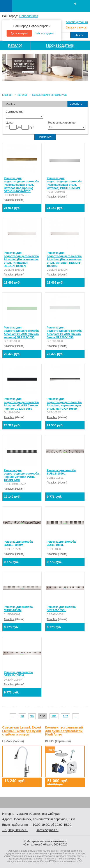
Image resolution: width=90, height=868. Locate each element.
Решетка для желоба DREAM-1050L (61, 609)
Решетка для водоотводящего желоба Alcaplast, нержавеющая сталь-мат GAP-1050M (64, 404)
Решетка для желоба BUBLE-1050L (61, 472)
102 (65, 716)
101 (54, 716)
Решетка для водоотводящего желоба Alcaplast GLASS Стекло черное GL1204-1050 (21, 404)
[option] (45, 67)
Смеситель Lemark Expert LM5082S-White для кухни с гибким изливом (22, 731)
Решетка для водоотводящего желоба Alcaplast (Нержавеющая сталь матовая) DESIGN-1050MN (64, 259)
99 (32, 716)
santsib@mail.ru (77, 22)
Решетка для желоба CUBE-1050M (18, 609)
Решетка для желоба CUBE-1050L (61, 543)
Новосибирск (29, 16)
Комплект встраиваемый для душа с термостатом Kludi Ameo (64, 731)
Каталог (22, 95)
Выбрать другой (44, 33)
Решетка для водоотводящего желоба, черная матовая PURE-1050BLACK (22, 475)
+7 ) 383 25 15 (15, 830)
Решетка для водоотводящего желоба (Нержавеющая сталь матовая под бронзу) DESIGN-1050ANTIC (21, 185)
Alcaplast (9, 200)
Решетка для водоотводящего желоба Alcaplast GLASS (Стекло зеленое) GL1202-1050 (21, 332)
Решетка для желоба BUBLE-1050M (18, 543)
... (13, 716)
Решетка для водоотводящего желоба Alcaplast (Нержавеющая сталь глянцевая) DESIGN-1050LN (21, 259)
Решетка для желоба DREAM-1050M (18, 674)
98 (22, 716)
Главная (7, 95)
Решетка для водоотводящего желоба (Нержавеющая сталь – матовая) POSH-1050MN (64, 183)
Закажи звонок (76, 27)
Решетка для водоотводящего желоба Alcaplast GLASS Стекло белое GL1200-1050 (64, 332)
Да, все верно (19, 33)
